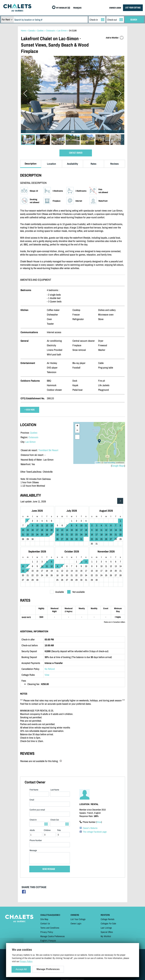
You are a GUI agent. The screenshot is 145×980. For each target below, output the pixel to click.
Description (31, 164)
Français (52, 941)
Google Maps (118, 466)
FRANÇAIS (77, 8)
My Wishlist (106, 936)
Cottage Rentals (108, 919)
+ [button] (77, 426)
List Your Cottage (78, 919)
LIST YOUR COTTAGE (133, 8)
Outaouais (33, 437)
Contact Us (45, 923)
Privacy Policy (47, 932)
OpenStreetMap (110, 463)
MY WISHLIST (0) (63, 8)
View (47, 675)
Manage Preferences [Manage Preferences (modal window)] (48, 969)
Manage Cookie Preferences (53, 936)
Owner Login (76, 923)
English (44, 941)
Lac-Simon (31, 442)
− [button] (77, 430)
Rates (93, 164)
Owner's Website (90, 828)
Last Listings (106, 928)
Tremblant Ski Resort (48, 450)
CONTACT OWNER (76, 153)
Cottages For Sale (108, 923)
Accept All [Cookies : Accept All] (21, 969)
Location (52, 164)
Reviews (114, 164)
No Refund (50, 669)
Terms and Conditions (50, 928)
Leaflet (98, 463)
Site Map (44, 919)
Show (99, 822)
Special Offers (107, 932)
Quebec (34, 433)
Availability (72, 164)
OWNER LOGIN (115, 8)
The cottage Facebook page (95, 832)
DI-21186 (73, 30)
